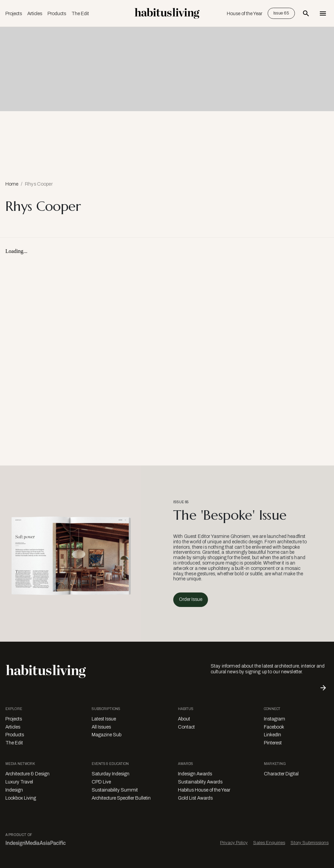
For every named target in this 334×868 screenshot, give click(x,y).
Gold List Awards (195, 798)
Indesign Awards (195, 774)
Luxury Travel (19, 782)
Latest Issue (104, 719)
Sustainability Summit (115, 790)
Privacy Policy (234, 843)
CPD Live (101, 782)
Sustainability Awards (200, 782)
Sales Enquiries (269, 843)
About (184, 719)
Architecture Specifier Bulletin (121, 798)
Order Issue (191, 599)
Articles (35, 14)
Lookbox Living (21, 798)
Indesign (14, 790)
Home (12, 184)
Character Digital (281, 774)
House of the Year (245, 14)
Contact (186, 727)
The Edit (80, 14)
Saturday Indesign (111, 774)
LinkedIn (272, 735)
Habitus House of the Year (204, 790)
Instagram (275, 719)
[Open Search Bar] (306, 13)
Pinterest (273, 743)
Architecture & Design (27, 774)
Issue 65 (281, 13)
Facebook (274, 727)
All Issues (101, 727)
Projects (14, 14)
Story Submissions (310, 843)
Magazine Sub (107, 735)
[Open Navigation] (323, 13)
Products (57, 14)
